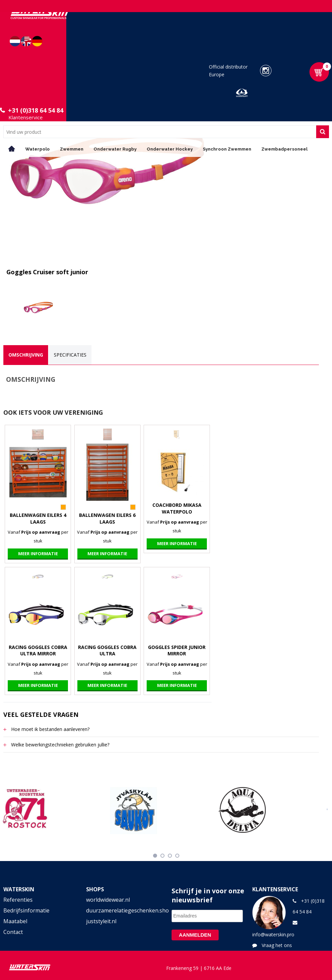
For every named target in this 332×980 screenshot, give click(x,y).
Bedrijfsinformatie (26, 910)
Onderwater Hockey (170, 149)
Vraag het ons (277, 945)
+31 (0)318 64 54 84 (36, 110)
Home (12, 149)
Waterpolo (38, 149)
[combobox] (160, 132)
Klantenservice (26, 117)
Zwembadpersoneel (284, 149)
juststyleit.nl (101, 921)
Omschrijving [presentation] (26, 355)
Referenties (18, 900)
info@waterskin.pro (273, 934)
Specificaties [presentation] (70, 355)
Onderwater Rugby (115, 149)
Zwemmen (72, 149)
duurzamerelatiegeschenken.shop (124, 910)
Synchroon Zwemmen (227, 149)
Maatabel (15, 921)
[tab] (26, 355)
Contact (13, 932)
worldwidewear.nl (108, 900)
